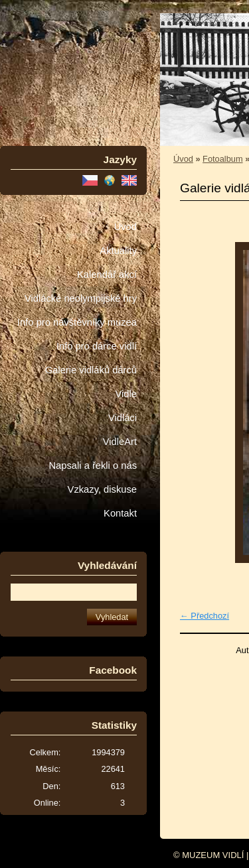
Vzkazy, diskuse (102, 489)
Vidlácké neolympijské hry (81, 298)
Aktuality (118, 251)
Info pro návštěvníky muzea (77, 322)
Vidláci (123, 418)
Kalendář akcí (107, 275)
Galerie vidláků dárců (91, 370)
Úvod (125, 227)
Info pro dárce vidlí (97, 346)
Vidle (126, 394)
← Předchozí (205, 616)
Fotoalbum (222, 159)
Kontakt (120, 513)
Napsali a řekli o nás (93, 465)
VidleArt (120, 442)
